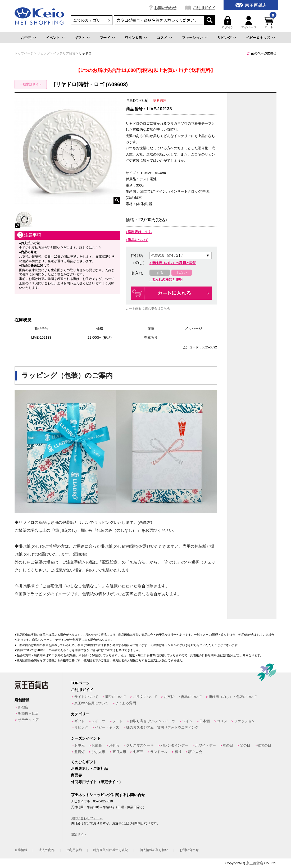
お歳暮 (97, 745)
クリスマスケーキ (140, 745)
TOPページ (80, 683)
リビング (224, 38)
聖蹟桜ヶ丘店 (28, 713)
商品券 (76, 775)
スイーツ (98, 721)
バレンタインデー (174, 745)
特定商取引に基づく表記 (111, 850)
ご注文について (145, 697)
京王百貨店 (255, 863)
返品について (138, 240)
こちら (97, 248)
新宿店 (23, 707)
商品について (116, 697)
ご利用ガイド (204, 8)
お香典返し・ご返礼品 (89, 769)
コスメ (162, 38)
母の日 (228, 745)
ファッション (192, 38)
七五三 (138, 752)
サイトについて (86, 697)
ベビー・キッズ (107, 727)
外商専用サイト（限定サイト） (97, 782)
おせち (114, 745)
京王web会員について (91, 703)
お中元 (26, 38)
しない (182, 273)
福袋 (178, 752)
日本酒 (205, 721)
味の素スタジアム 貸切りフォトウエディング (162, 727)
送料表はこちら (140, 232)
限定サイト (79, 834)
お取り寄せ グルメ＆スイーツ (153, 721)
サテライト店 (28, 720)
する (160, 273)
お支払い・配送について (183, 697)
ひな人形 (98, 752)
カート (270, 22)
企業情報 (21, 850)
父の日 (245, 745)
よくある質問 (126, 703)
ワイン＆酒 (133, 38)
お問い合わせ (165, 8)
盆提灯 (79, 752)
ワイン (187, 721)
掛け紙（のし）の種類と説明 (174, 263)
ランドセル (159, 752)
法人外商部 (47, 850)
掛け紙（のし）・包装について (233, 697)
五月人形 (119, 752)
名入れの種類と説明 (167, 280)
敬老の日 (264, 745)
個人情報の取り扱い (154, 850)
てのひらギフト (84, 762)
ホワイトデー (206, 745)
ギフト (80, 38)
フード (105, 38)
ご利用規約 (74, 850)
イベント (53, 38)
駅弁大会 (195, 752)
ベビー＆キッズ (258, 38)
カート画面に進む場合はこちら (148, 308)
